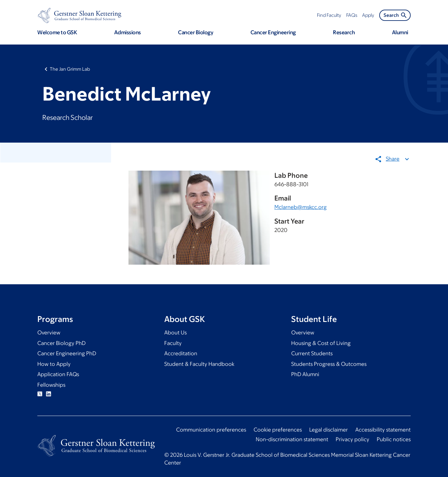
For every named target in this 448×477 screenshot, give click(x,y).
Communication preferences (211, 430)
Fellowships (51, 385)
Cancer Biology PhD (61, 343)
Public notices (394, 439)
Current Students (312, 353)
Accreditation (181, 353)
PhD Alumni (305, 374)
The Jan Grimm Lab (70, 69)
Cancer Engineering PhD (67, 353)
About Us (175, 333)
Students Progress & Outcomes (329, 364)
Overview (49, 333)
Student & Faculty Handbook (199, 364)
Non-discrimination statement (292, 439)
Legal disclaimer (329, 430)
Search (396, 15)
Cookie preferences (278, 430)
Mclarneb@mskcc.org (301, 207)
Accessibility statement (383, 430)
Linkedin (49, 394)
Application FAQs (58, 374)
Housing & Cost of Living (321, 343)
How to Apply (54, 364)
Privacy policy (352, 439)
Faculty (173, 343)
